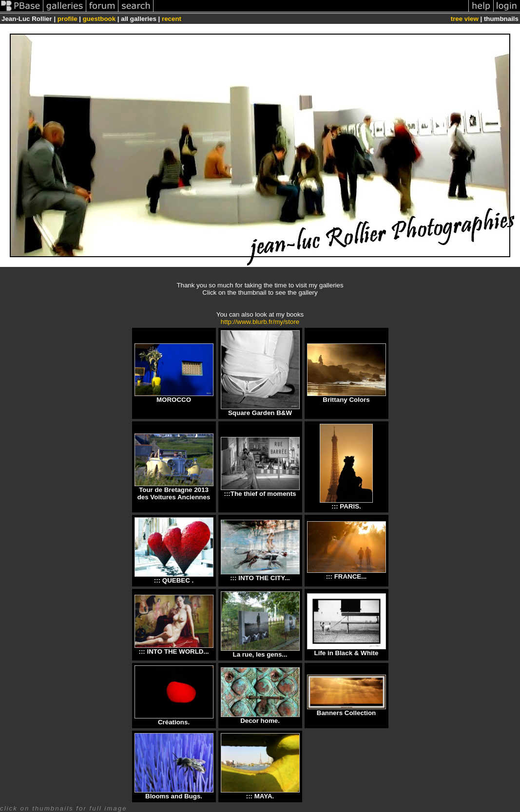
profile (67, 19)
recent (172, 19)
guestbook (99, 19)
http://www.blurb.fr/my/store (260, 322)
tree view (465, 19)
